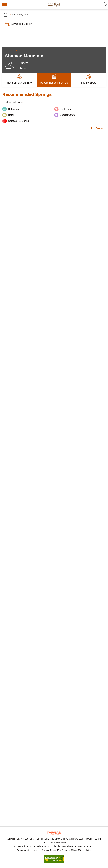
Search (105, 4)
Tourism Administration (54, 833)
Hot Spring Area (20, 15)
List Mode (97, 128)
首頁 (6, 15)
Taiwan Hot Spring (54, 4)
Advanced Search (22, 24)
